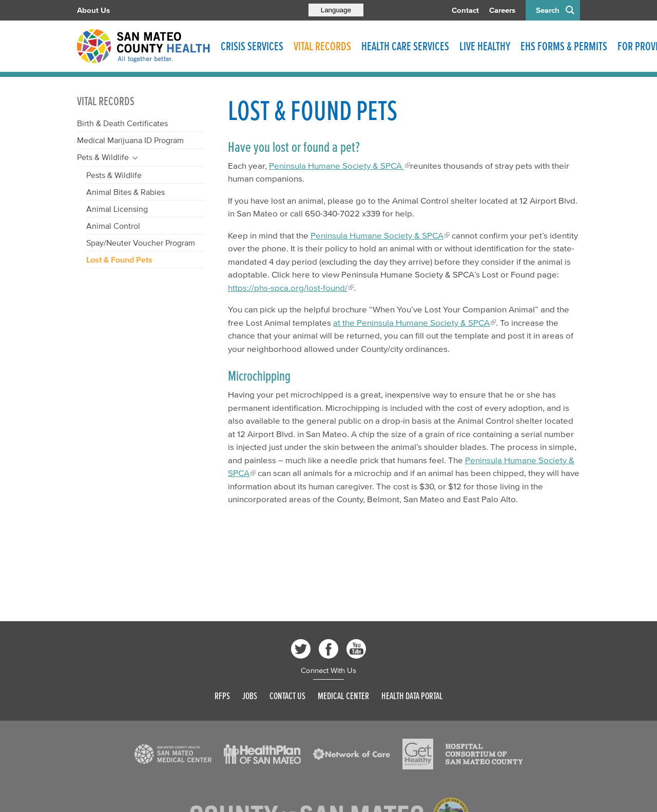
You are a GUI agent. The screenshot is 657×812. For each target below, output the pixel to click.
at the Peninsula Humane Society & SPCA (411, 322)
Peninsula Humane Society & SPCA (336, 165)
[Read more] (173, 754)
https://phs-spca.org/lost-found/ (288, 288)
